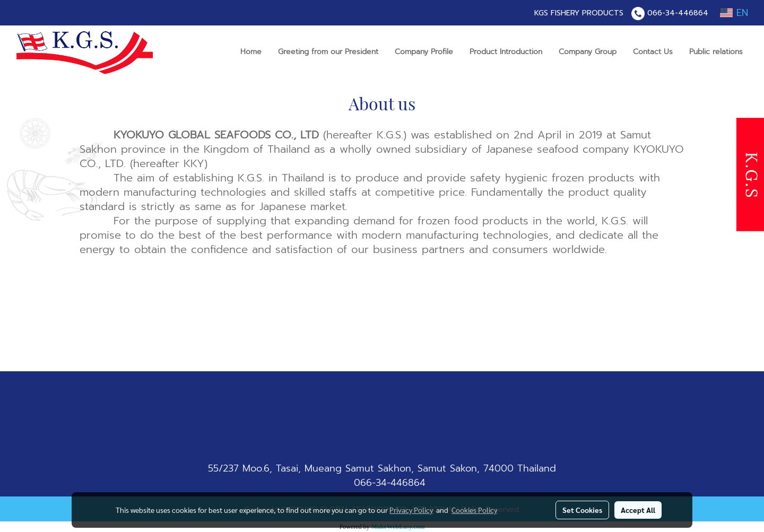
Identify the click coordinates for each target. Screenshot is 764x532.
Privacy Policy (411, 510)
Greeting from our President (328, 52)
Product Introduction (506, 52)
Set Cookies (582, 510)
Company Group (588, 52)
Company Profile (424, 52)
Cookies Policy (474, 510)
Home (251, 52)
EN (734, 13)
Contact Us (653, 52)
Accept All (638, 510)
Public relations (716, 52)
